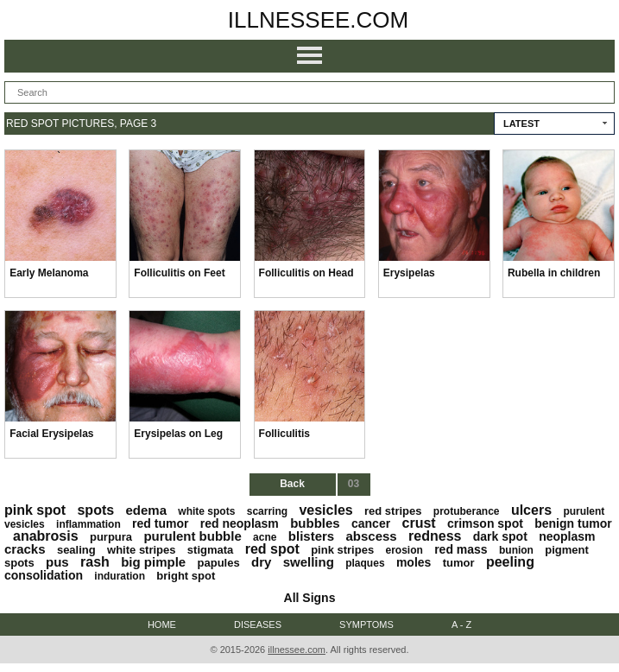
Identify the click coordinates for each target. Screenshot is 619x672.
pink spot (35, 510)
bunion (516, 550)
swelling (309, 562)
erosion (404, 550)
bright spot (186, 576)
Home (162, 624)
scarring (267, 511)
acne (265, 537)
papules (219, 563)
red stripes (393, 511)
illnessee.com (319, 20)
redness (435, 536)
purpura (111, 537)
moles (414, 562)
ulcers (531, 510)
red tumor (160, 523)
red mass (461, 549)
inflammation (88, 524)
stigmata (210, 550)
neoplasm (567, 536)
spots (95, 510)
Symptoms (366, 624)
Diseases (258, 624)
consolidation (44, 575)
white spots (206, 511)
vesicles (325, 510)
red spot (272, 549)
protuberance (467, 511)
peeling (510, 562)
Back (292, 484)
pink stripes (342, 550)
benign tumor (573, 523)
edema (146, 510)
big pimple (153, 562)
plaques (365, 563)
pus (57, 562)
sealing (76, 550)
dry (261, 562)
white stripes (141, 550)
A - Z (461, 624)
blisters (311, 536)
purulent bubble (192, 536)
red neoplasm (240, 523)
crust (419, 523)
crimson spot (485, 523)
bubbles (315, 523)
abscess (372, 536)
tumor (459, 563)
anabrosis (46, 536)
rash (95, 562)
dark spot (500, 536)
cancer (371, 523)
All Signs (310, 598)
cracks (25, 549)
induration (120, 576)
